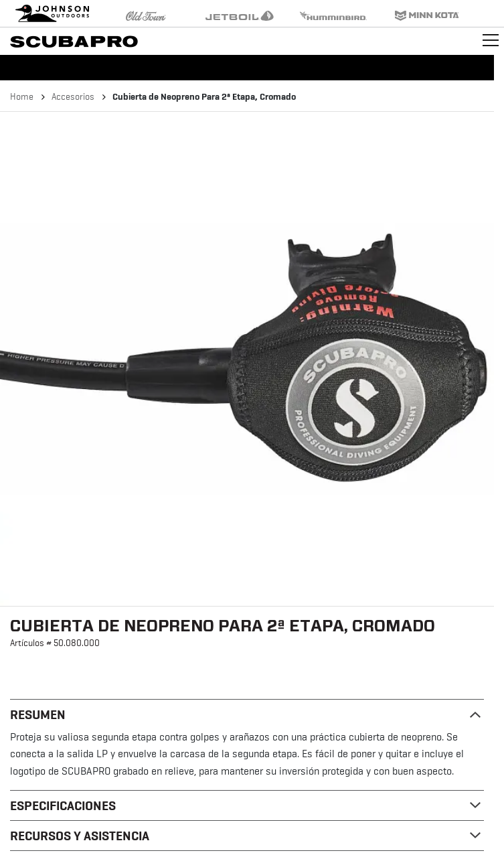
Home (22, 96)
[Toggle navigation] (491, 40)
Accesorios (73, 96)
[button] (247, 359)
